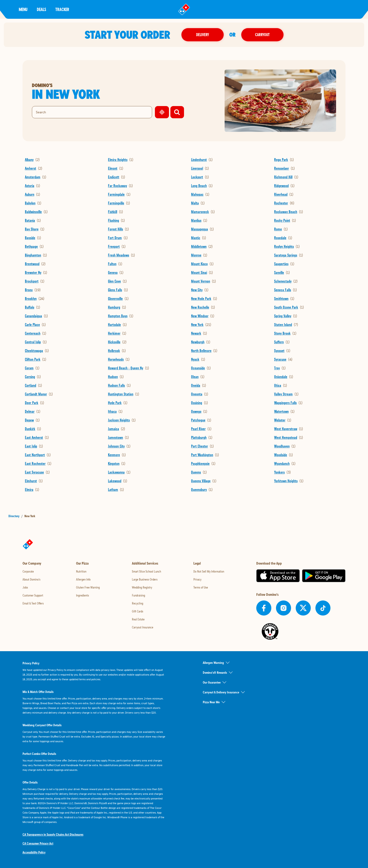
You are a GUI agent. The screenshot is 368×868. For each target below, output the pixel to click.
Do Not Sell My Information (209, 571)
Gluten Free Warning (88, 587)
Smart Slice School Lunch (146, 571)
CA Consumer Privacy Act (38, 843)
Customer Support (33, 595)
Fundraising (138, 595)
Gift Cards (138, 611)
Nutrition (81, 571)
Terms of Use (201, 587)
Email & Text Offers (33, 603)
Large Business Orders (145, 579)
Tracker (62, 9)
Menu (23, 9)
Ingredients (82, 595)
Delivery (203, 35)
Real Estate (138, 619)
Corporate (28, 571)
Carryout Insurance (143, 627)
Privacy (197, 579)
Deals (41, 9)
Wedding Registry (142, 587)
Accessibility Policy (34, 852)
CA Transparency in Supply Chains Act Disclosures (53, 834)
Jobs (25, 587)
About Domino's (31, 579)
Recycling (138, 603)
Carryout (262, 35)
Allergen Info (83, 579)
